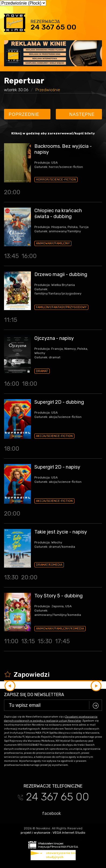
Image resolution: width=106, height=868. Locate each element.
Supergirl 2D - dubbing (59, 402)
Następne (80, 114)
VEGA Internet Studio (69, 833)
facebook (49, 813)
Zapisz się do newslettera (34, 695)
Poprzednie (27, 114)
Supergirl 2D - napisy (57, 467)
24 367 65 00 (53, 27)
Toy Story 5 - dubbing (59, 596)
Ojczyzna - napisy (54, 338)
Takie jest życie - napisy (61, 532)
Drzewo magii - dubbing (61, 274)
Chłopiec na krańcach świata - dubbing (58, 214)
